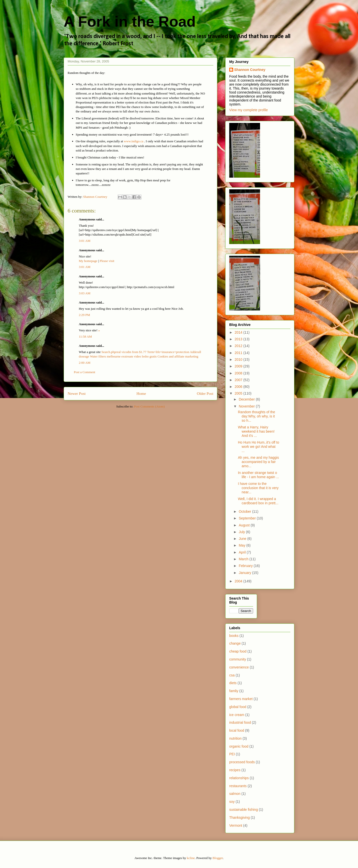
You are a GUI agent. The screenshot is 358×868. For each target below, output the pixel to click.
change (235, 643)
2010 (239, 359)
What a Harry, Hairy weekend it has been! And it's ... (256, 431)
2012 (239, 346)
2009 (239, 366)
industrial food (240, 722)
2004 (239, 581)
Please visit (107, 261)
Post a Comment (85, 372)
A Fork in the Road (130, 22)
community (238, 659)
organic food (239, 746)
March (244, 559)
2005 (239, 393)
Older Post (205, 393)
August (245, 525)
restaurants (238, 786)
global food (238, 707)
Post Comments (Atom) (149, 406)
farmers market (241, 699)
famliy (234, 691)
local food (237, 730)
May (242, 545)
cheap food (238, 651)
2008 (239, 373)
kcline (191, 858)
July (242, 532)
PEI (232, 754)
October (245, 511)
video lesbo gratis (145, 356)
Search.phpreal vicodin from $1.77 (124, 352)
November (247, 406)
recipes (235, 770)
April (243, 552)
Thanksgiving (240, 817)
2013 (239, 339)
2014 (239, 332)
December (247, 399)
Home (141, 393)
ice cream (237, 715)
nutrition (235, 738)
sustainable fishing (244, 810)
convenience (239, 667)
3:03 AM (85, 293)
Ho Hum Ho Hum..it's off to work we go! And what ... (259, 447)
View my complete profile (248, 110)
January (245, 573)
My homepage (88, 261)
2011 (239, 353)
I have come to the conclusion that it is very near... (258, 488)
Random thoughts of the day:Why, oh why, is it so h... (256, 416)
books (234, 636)
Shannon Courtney (250, 70)
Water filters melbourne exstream (112, 356)
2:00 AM (85, 363)
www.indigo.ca (134, 141)
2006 (239, 387)
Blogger (218, 858)
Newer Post (77, 393)
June (243, 539)
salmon (235, 794)
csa (232, 675)
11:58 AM (85, 336)
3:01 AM (85, 241)
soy (232, 802)
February (246, 566)
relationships (239, 778)
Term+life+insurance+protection (168, 352)
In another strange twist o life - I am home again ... (258, 475)
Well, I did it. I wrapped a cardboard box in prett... (258, 501)
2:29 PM (84, 315)
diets (233, 683)
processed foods (242, 762)
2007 (239, 380)
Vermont (236, 825)
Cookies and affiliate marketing (178, 356)
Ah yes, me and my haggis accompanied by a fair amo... (258, 462)
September (248, 518)
